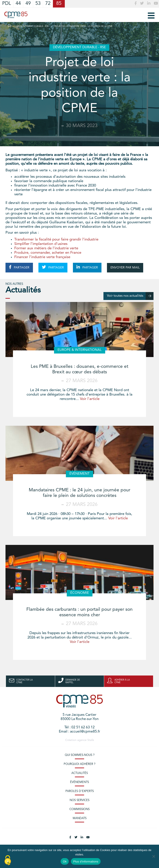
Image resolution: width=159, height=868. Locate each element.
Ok (65, 862)
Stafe (91, 740)
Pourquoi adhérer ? (79, 764)
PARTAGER (19, 267)
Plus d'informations (86, 862)
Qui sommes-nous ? (80, 755)
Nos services (79, 800)
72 (48, 4)
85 (59, 4)
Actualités (80, 773)
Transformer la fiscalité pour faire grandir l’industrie (56, 240)
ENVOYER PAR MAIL (125, 268)
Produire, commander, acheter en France (48, 253)
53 (38, 4)
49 (28, 4)
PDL (7, 4)
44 (18, 4)
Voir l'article (90, 399)
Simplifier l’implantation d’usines (41, 244)
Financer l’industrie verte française (42, 257)
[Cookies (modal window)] (8, 861)
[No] (154, 856)
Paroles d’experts (80, 791)
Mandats (80, 818)
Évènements (79, 782)
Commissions (79, 809)
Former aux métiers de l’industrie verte (46, 248)
